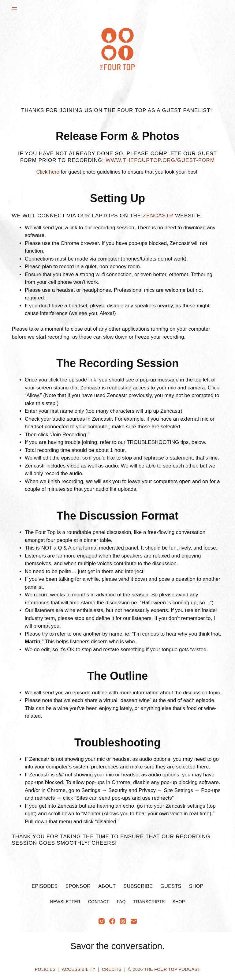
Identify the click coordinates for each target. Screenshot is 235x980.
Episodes (45, 886)
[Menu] (14, 9)
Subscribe (138, 886)
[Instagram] (102, 921)
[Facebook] (112, 921)
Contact (99, 902)
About (107, 886)
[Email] (134, 921)
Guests (171, 886)
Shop (196, 886)
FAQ (121, 902)
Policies (45, 969)
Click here (48, 172)
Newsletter (65, 902)
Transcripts (149, 902)
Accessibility (78, 969)
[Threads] (123, 921)
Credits (112, 969)
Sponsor (78, 886)
